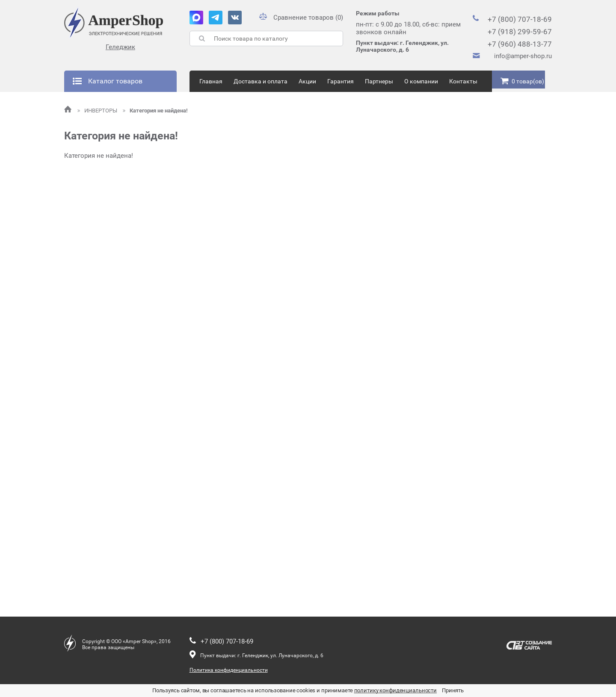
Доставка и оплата (261, 81)
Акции (307, 81)
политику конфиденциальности (396, 690)
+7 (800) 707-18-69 (520, 19)
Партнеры (379, 81)
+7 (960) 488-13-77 (520, 44)
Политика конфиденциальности (229, 670)
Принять (453, 690)
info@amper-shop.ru (523, 56)
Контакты (463, 81)
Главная (211, 81)
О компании (421, 81)
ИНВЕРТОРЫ (98, 111)
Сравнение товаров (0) (301, 18)
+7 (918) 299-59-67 (520, 32)
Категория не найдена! (155, 111)
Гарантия (341, 81)
